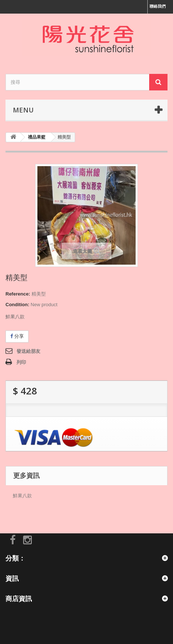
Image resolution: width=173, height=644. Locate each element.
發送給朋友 (28, 351)
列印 (21, 362)
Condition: (17, 305)
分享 (17, 336)
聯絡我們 (158, 6)
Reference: (18, 294)
